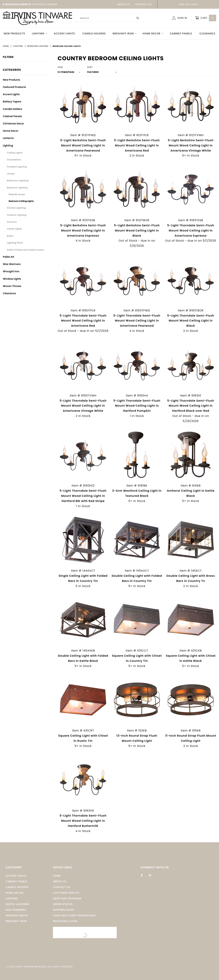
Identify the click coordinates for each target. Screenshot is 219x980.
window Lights (17, 915)
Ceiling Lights (15, 153)
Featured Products (14, 87)
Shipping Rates (64, 910)
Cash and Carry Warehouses (74, 915)
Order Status (63, 904)
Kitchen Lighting (16, 208)
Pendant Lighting (17, 167)
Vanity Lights (14, 229)
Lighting (40, 33)
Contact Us (144, 4)
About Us (123, 4)
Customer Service (66, 893)
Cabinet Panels (181, 33)
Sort (90, 67)
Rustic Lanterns (18, 904)
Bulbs (10, 236)
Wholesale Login (65, 921)
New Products (14, 33)
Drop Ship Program (67, 898)
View (60, 67)
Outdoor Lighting (17, 215)
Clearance (207, 33)
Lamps (11, 174)
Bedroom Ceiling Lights (21, 201)
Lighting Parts (15, 243)
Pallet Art (8, 257)
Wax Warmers (12, 264)
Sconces (12, 222)
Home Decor (153, 33)
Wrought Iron (125, 33)
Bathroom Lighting (18, 181)
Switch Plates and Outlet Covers (25, 250)
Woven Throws (12, 286)
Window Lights (12, 279)
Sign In (180, 18)
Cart (206, 18)
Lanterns (8, 138)
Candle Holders (94, 33)
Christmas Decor (13, 124)
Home (57, 876)
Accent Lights (64, 33)
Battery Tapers (12, 102)
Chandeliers (14, 160)
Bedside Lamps (17, 194)
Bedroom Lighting (17, 188)
